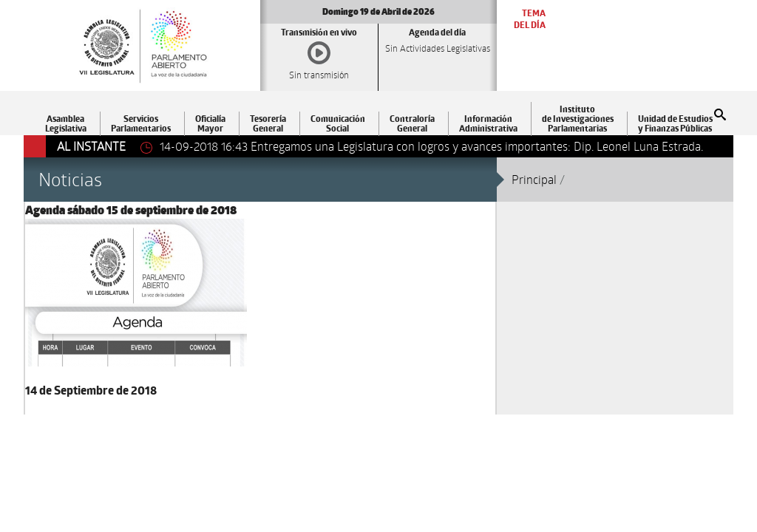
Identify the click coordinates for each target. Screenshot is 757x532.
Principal (534, 179)
